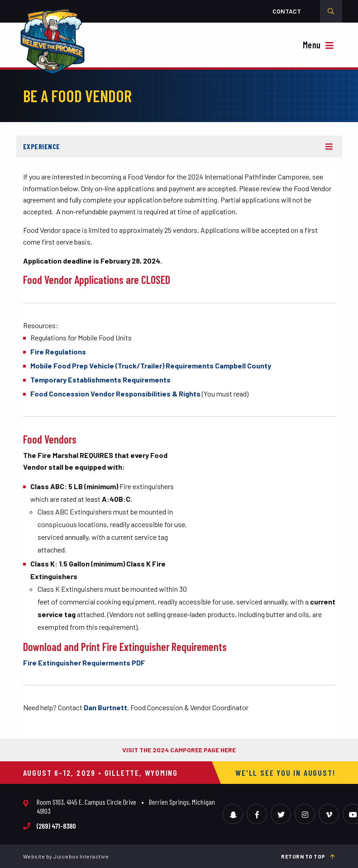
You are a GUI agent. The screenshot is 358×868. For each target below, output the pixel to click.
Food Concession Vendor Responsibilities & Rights (116, 394)
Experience (42, 146)
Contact (287, 11)
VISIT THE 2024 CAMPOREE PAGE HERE (179, 750)
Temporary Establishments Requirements (100, 380)
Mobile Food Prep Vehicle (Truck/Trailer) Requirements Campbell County (151, 366)
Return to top (308, 856)
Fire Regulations (58, 351)
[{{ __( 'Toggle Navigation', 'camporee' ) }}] (320, 46)
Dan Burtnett (105, 707)
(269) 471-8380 (56, 826)
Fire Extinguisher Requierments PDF (84, 663)
